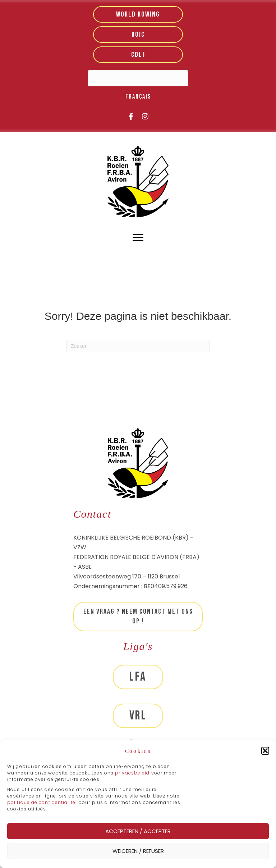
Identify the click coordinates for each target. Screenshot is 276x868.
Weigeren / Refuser (138, 851)
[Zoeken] (138, 346)
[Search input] (138, 78)
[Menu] (138, 238)
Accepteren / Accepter (138, 831)
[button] (265, 751)
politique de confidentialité (41, 802)
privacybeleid (133, 773)
